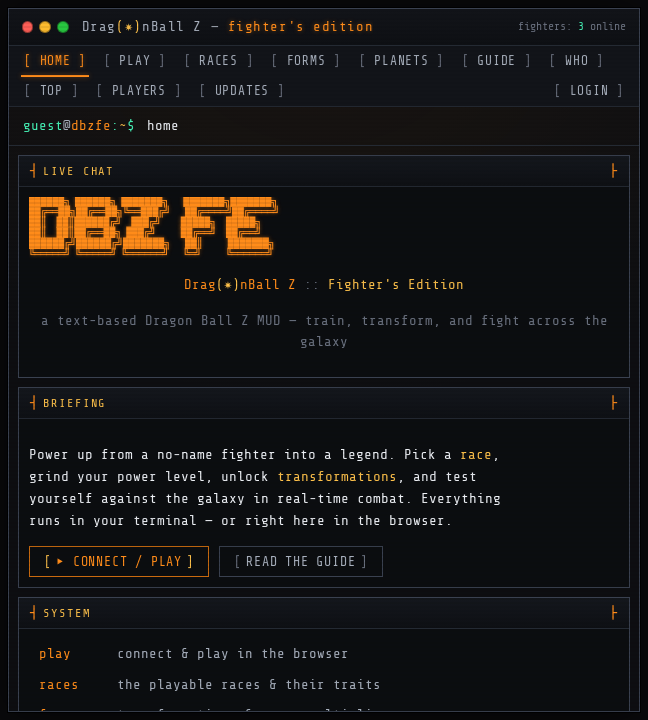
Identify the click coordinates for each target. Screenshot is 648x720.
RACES (219, 61)
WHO (576, 61)
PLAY (135, 61)
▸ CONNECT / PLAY (119, 561)
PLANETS (402, 61)
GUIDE (497, 61)
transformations (337, 476)
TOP (51, 91)
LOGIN (589, 91)
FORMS (306, 61)
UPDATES (242, 91)
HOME (55, 61)
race (476, 454)
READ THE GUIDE (300, 561)
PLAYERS (139, 91)
